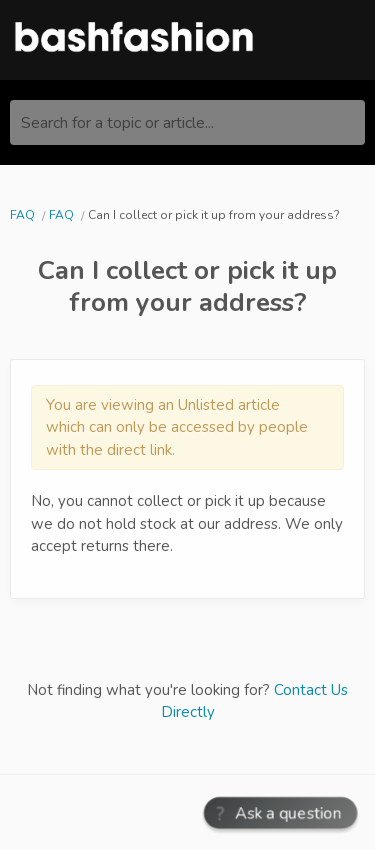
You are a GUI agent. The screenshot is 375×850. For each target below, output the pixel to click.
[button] (280, 813)
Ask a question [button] (290, 813)
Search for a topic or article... (117, 123)
